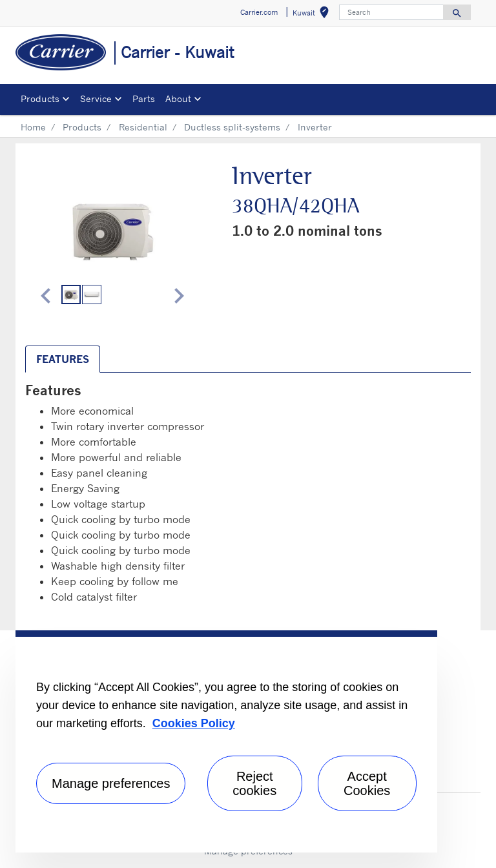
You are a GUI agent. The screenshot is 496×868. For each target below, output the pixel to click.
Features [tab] (63, 359)
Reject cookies (254, 783)
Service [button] (96, 98)
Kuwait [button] (313, 15)
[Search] (391, 12)
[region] (226, 741)
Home (33, 127)
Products (82, 127)
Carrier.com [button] (259, 12)
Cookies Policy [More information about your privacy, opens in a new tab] (194, 723)
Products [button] (40, 98)
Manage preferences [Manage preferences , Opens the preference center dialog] (111, 783)
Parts (144, 98)
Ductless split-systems (232, 127)
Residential (143, 127)
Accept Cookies (367, 783)
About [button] (178, 98)
